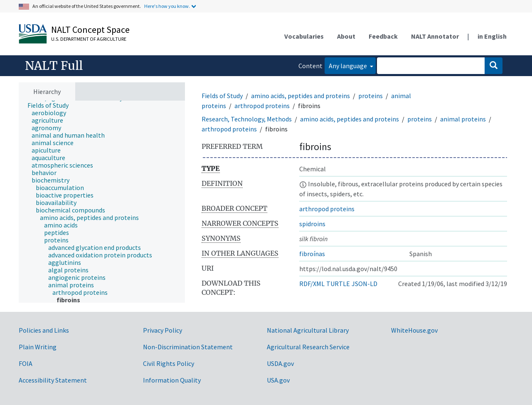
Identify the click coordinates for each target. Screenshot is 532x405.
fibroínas (312, 254)
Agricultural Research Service (308, 347)
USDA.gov (280, 363)
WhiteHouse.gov (414, 330)
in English (492, 36)
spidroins (312, 224)
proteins (371, 96)
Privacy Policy (163, 330)
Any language (349, 66)
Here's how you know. (167, 6)
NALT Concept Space (90, 30)
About (346, 36)
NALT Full (54, 66)
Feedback (383, 36)
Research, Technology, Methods (247, 119)
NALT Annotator (435, 36)
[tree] (102, 202)
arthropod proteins (262, 106)
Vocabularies (304, 36)
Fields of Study (222, 96)
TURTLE (338, 284)
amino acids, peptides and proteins (300, 96)
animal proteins (463, 119)
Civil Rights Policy (169, 363)
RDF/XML (312, 284)
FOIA (26, 363)
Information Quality (172, 380)
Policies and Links (44, 330)
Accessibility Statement (53, 380)
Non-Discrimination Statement (188, 347)
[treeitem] (52, 105)
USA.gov (278, 380)
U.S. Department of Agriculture (89, 39)
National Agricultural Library (308, 330)
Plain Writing (38, 347)
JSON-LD (365, 284)
